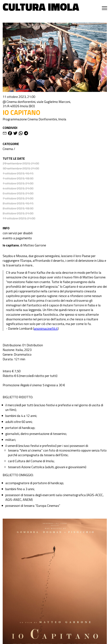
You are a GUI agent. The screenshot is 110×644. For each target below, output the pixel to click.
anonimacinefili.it (46, 328)
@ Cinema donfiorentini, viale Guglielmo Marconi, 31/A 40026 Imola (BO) (37, 104)
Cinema (8, 149)
